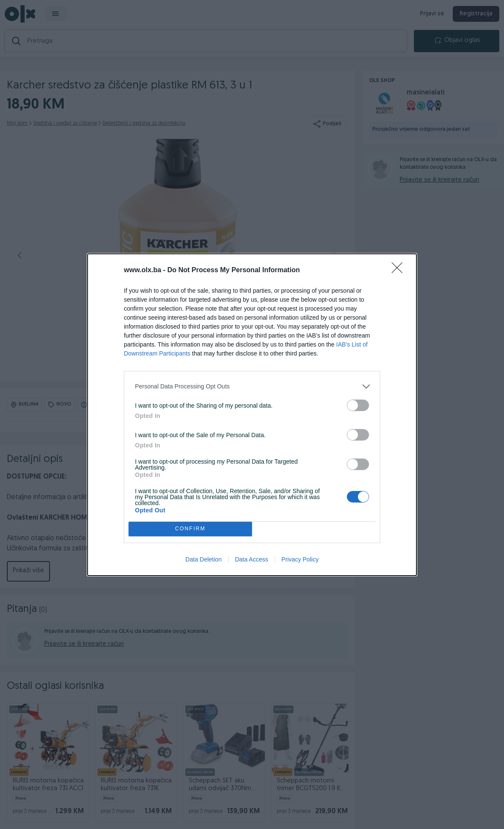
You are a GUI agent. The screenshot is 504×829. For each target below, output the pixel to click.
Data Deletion (204, 559)
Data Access (252, 559)
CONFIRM (190, 529)
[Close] (400, 270)
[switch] (358, 405)
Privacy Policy (300, 559)
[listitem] (252, 387)
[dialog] (252, 415)
